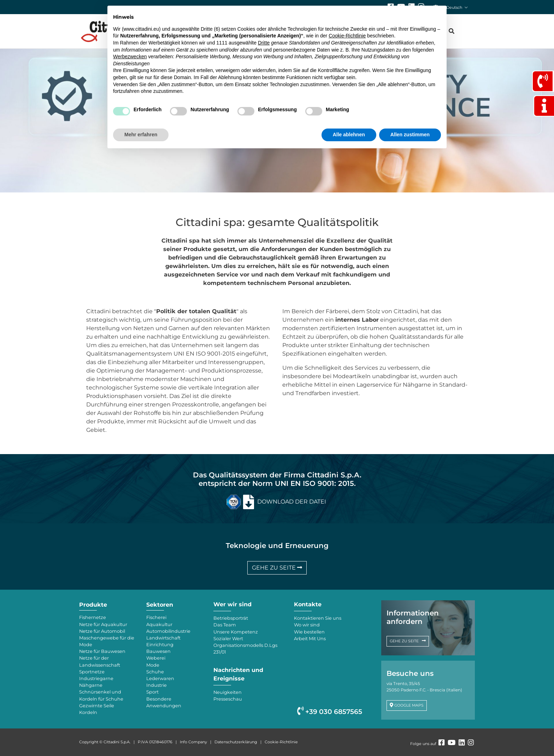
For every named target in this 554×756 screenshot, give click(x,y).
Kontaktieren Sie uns (318, 618)
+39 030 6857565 (330, 712)
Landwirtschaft (163, 638)
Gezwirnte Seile (97, 706)
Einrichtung (160, 645)
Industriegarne (96, 678)
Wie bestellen (309, 632)
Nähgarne (91, 685)
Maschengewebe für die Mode (107, 641)
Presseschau (228, 699)
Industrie (157, 685)
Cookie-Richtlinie (281, 742)
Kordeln (88, 712)
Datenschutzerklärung (236, 742)
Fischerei (156, 617)
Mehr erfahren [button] (141, 135)
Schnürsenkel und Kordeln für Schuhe (101, 695)
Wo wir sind (307, 625)
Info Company (193, 742)
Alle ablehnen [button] (349, 135)
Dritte (264, 43)
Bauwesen (158, 651)
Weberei (156, 658)
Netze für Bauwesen (102, 651)
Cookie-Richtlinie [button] (347, 36)
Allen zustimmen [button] (410, 135)
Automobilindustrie (168, 631)
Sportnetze (92, 672)
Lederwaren (160, 678)
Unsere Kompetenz (236, 632)
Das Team (225, 625)
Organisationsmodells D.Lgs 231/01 (245, 649)
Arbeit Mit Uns (310, 639)
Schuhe (155, 672)
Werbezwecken (130, 56)
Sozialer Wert (228, 639)
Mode (153, 665)
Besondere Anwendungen (164, 702)
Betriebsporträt (231, 618)
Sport (152, 692)
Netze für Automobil (102, 631)
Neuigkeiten (228, 692)
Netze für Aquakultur (103, 624)
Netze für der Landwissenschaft (100, 661)
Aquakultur (159, 624)
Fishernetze (93, 617)
